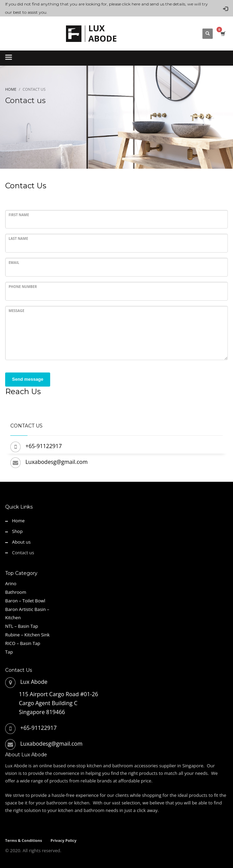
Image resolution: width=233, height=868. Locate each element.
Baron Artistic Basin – (27, 609)
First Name (19, 215)
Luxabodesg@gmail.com (57, 462)
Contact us (23, 553)
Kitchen (13, 617)
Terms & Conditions (24, 840)
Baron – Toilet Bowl (25, 601)
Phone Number (23, 287)
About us (21, 542)
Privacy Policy (63, 840)
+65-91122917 (44, 446)
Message (16, 311)
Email (14, 263)
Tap (9, 652)
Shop (17, 531)
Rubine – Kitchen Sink (27, 635)
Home (18, 521)
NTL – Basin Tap (22, 626)
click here (131, 4)
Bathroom (16, 592)
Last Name (18, 238)
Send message (28, 379)
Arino (11, 583)
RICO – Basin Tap (23, 643)
